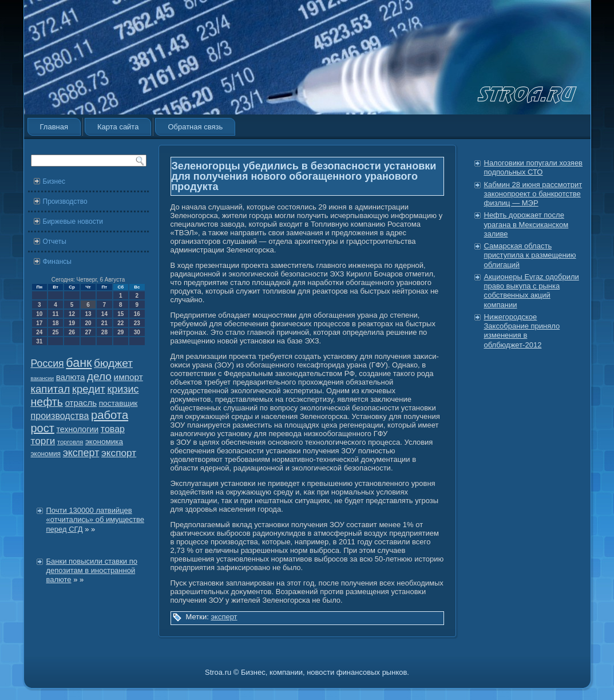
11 (56, 314)
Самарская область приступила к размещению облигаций (530, 255)
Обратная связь (195, 127)
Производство (65, 201)
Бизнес (54, 181)
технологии (78, 429)
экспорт (119, 453)
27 (88, 332)
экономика (104, 442)
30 (137, 332)
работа (110, 415)
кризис (123, 389)
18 (56, 323)
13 (88, 314)
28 (104, 332)
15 (120, 314)
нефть (47, 402)
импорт (128, 377)
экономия (46, 454)
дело (99, 376)
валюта (71, 377)
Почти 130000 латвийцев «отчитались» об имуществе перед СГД (96, 520)
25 (56, 332)
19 (72, 323)
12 (72, 314)
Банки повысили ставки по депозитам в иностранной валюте (92, 571)
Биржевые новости (73, 222)
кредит (89, 389)
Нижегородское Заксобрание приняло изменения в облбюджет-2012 (522, 331)
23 (137, 323)
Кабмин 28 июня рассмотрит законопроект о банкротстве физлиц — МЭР (533, 194)
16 (137, 314)
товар (113, 429)
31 (39, 341)
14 (104, 314)
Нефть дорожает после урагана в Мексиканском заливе (526, 224)
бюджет (113, 363)
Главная (54, 127)
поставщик (118, 403)
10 (39, 314)
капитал (51, 389)
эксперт (81, 453)
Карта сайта (118, 127)
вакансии (43, 378)
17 (39, 323)
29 (120, 332)
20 (88, 323)
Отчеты (55, 242)
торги (43, 441)
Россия (47, 363)
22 (120, 323)
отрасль (81, 403)
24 (39, 332)
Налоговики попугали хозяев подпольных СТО (534, 167)
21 (104, 323)
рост (43, 428)
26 (72, 332)
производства (60, 416)
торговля (70, 442)
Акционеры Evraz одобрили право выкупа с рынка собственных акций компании (532, 291)
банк (79, 363)
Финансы (57, 262)
